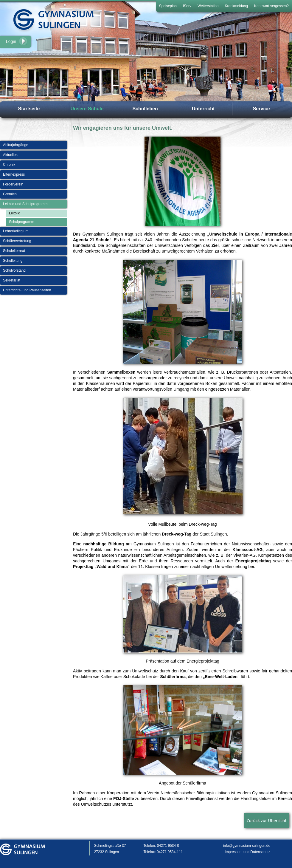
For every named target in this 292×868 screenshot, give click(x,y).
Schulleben (145, 109)
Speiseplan (168, 6)
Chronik (9, 165)
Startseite (29, 109)
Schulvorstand (14, 270)
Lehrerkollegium (16, 231)
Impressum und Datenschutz (247, 852)
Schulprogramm (22, 222)
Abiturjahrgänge (16, 145)
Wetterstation (208, 6)
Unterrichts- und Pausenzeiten (27, 290)
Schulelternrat (14, 251)
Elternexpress (14, 174)
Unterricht (203, 109)
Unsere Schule (87, 109)
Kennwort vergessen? (271, 6)
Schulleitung (13, 261)
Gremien (10, 194)
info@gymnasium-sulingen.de (247, 846)
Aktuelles (10, 155)
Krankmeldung (236, 6)
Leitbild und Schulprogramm (25, 204)
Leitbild (15, 213)
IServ (187, 6)
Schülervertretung (17, 241)
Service (261, 109)
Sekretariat (12, 280)
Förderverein (13, 184)
